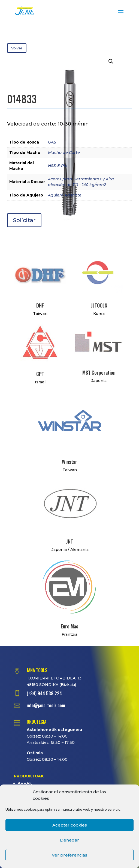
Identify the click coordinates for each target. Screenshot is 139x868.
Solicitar (24, 220)
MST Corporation (99, 372)
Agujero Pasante (65, 195)
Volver (17, 48)
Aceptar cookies (70, 825)
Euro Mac (69, 626)
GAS (52, 142)
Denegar (69, 840)
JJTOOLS (99, 305)
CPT (40, 374)
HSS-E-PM (58, 166)
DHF (40, 305)
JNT (69, 541)
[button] (111, 61)
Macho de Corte (64, 153)
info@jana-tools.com (46, 705)
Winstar (69, 462)
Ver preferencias (69, 855)
